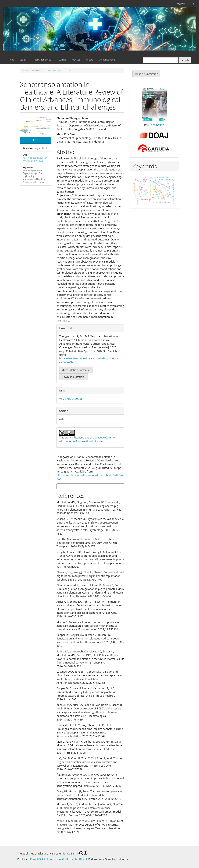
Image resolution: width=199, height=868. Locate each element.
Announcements (107, 60)
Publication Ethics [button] (43, 60)
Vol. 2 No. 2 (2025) (52, 71)
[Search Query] (160, 60)
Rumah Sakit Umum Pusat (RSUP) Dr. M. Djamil (58, 859)
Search (185, 60)
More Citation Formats (76, 370)
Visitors (89, 60)
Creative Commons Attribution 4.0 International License (88, 439)
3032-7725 (158, 125)
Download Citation (74, 377)
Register (181, 3)
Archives (76, 60)
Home (11, 60)
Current (63, 60)
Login (193, 3)
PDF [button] (35, 140)
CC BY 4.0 (77, 853)
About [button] (24, 60)
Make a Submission (146, 74)
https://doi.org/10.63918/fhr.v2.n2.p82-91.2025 (35, 159)
